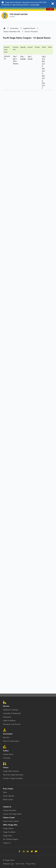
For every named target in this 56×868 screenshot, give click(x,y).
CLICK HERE (35, 5)
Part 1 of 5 (44, 58)
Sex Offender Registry (11, 839)
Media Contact (8, 800)
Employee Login (8, 864)
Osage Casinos (8, 828)
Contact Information (10, 810)
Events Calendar (9, 796)
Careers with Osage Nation (12, 814)
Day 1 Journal (30, 58)
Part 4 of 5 (43, 78)
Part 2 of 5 (43, 64)
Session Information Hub (12, 32)
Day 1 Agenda (23, 58)
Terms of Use (20, 864)
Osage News (8, 836)
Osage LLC (7, 843)
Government (14, 28)
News (5, 792)
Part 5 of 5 (43, 85)
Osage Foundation (9, 832)
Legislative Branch (29, 28)
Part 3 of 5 (43, 71)
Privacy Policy (31, 864)
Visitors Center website (11, 821)
